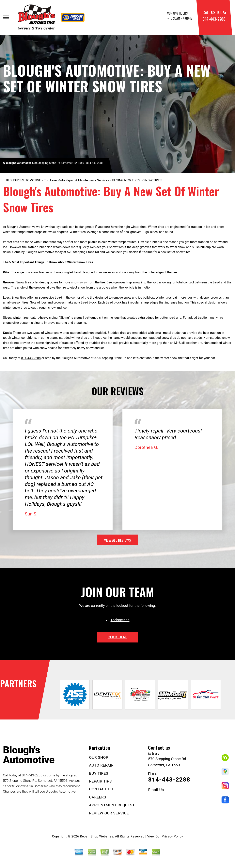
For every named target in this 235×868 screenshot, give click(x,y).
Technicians (120, 620)
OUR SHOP (99, 757)
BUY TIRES (99, 773)
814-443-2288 (214, 19)
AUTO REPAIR (101, 765)
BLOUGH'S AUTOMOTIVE (23, 180)
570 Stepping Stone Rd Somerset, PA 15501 (59, 163)
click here (117, 637)
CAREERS (98, 797)
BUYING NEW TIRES (126, 180)
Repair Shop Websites (97, 836)
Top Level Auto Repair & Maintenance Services (77, 180)
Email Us (156, 790)
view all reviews (117, 540)
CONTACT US (101, 789)
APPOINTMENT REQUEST (112, 805)
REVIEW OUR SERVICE (109, 813)
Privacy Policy (172, 836)
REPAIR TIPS (100, 781)
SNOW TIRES (152, 180)
